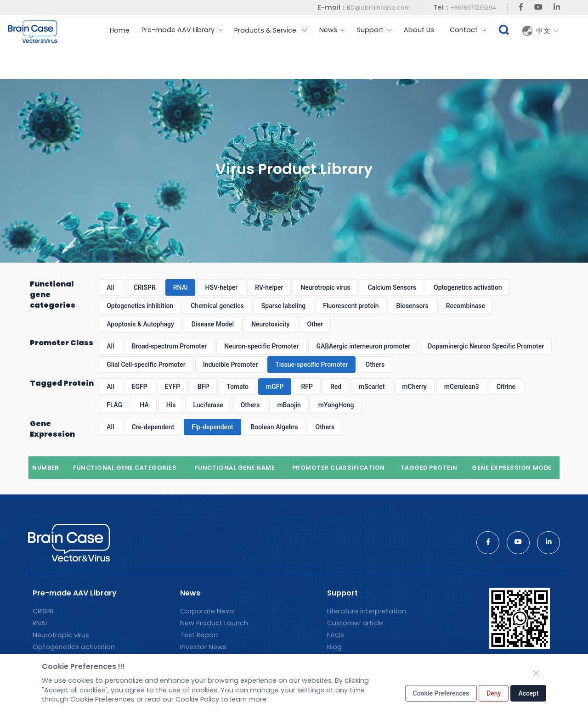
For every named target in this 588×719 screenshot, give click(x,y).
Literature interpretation (367, 611)
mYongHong (336, 405)
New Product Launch (214, 623)
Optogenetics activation (468, 287)
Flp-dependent (212, 427)
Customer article (355, 623)
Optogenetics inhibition (140, 306)
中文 (548, 31)
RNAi (181, 287)
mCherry (414, 387)
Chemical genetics (217, 306)
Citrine (506, 387)
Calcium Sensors (392, 287)
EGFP (140, 387)
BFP (203, 387)
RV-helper (269, 287)
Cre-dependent (153, 427)
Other (315, 324)
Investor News (203, 647)
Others (375, 365)
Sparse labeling (283, 306)
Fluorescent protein (351, 306)
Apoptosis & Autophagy (140, 324)
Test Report (199, 635)
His (171, 405)
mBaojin (289, 405)
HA (144, 405)
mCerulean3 (462, 387)
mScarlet (372, 387)
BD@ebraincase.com (379, 8)
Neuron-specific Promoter (261, 346)
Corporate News (207, 611)
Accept (528, 693)
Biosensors (413, 306)
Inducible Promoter (231, 365)
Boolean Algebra (274, 427)
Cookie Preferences (441, 693)
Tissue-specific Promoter (311, 365)
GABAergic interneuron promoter (363, 346)
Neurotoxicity (270, 324)
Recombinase (466, 306)
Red (336, 387)
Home (120, 30)
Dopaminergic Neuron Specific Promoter (486, 346)
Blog (334, 647)
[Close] (536, 673)
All (110, 287)
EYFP (172, 387)
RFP (307, 387)
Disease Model (213, 324)
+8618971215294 (473, 8)
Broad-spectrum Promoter (170, 346)
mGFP (275, 387)
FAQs (336, 635)
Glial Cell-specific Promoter (146, 365)
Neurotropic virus (325, 287)
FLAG (114, 405)
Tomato (237, 387)
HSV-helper (221, 287)
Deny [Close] (494, 693)
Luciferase (208, 405)
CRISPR (145, 287)
